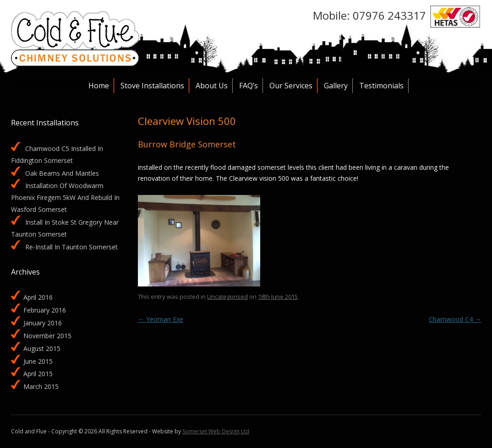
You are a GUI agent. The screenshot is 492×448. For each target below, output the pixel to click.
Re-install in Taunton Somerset (71, 247)
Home (99, 86)
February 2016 (45, 310)
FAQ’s (249, 86)
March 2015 (41, 386)
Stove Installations (152, 86)
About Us (212, 86)
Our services (291, 86)
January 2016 (43, 323)
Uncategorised (227, 297)
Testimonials (381, 86)
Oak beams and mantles (62, 173)
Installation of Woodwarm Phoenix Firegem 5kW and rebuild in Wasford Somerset (65, 197)
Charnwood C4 (455, 319)
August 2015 (42, 348)
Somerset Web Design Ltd (216, 431)
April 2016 (38, 297)
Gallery (336, 86)
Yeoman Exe (161, 319)
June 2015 (38, 361)
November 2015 (47, 336)
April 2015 (38, 374)
